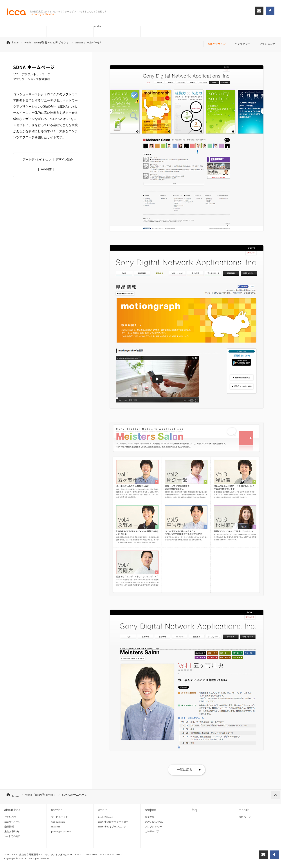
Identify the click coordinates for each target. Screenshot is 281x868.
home (15, 42)
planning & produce (61, 825)
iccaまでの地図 (12, 830)
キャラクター (241, 42)
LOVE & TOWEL (154, 816)
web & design (58, 816)
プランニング (267, 42)
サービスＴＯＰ (60, 811)
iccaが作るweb (106, 811)
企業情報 (9, 820)
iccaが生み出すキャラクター (113, 816)
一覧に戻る (185, 767)
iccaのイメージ (12, 816)
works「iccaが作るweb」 (40, 792)
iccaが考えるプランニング (112, 820)
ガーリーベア (152, 825)
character (56, 820)
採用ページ (245, 811)
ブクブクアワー (153, 820)
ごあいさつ (10, 811)
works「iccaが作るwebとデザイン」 (47, 42)
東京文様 (150, 811)
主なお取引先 (12, 825)
